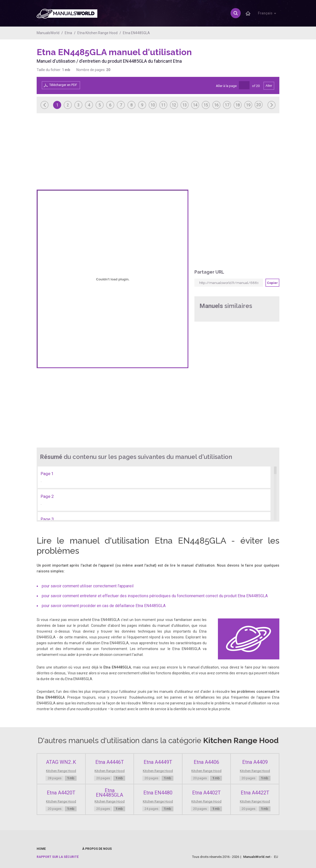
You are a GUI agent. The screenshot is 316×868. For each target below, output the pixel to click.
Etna (68, 33)
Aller (269, 86)
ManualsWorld (48, 33)
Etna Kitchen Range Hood (97, 33)
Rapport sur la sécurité (58, 857)
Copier (272, 283)
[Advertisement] (259, 60)
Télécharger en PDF (63, 85)
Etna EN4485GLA (136, 33)
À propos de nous (97, 849)
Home (41, 849)
